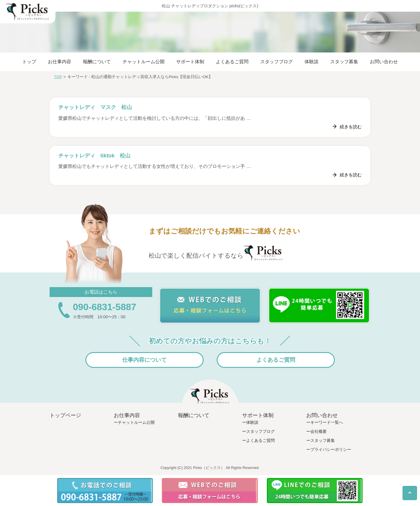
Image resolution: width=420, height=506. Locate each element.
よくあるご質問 (232, 62)
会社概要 (318, 431)
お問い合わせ (384, 62)
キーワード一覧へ (327, 422)
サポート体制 (190, 62)
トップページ (65, 415)
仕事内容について (144, 360)
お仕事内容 (60, 62)
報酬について (97, 62)
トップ (29, 62)
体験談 (311, 62)
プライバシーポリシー (331, 449)
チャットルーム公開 (143, 62)
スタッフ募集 (344, 62)
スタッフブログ (276, 62)
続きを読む (350, 127)
